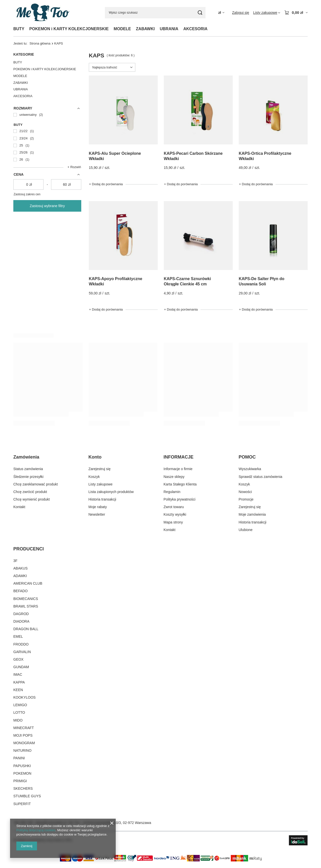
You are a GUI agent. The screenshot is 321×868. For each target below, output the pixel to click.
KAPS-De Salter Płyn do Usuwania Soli (262, 281)
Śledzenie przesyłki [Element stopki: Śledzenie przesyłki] (28, 477)
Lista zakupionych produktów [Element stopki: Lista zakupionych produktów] (111, 492)
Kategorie (24, 54)
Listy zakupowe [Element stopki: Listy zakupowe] (101, 484)
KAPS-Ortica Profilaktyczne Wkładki (265, 156)
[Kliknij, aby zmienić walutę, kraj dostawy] (221, 13)
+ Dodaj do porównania (106, 184)
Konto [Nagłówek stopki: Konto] (95, 457)
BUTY (19, 29)
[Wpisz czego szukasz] (155, 13)
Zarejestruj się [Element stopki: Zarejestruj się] (100, 469)
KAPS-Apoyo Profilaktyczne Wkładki (115, 281)
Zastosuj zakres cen (27, 194)
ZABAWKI (145, 29)
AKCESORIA (195, 29)
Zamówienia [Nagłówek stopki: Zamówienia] (26, 457)
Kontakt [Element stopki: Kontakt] (19, 507)
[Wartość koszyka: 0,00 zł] (296, 13)
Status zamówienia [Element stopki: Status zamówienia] (28, 469)
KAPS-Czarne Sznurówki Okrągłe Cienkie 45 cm (187, 281)
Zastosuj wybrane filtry (47, 206)
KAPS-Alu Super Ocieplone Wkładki (115, 156)
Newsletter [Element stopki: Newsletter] (97, 514)
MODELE (122, 29)
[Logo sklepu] (42, 13)
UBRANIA (169, 29)
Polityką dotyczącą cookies (36, 830)
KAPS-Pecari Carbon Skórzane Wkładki (193, 156)
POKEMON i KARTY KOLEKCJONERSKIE (69, 29)
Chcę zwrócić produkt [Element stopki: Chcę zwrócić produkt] (30, 492)
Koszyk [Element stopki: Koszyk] (94, 477)
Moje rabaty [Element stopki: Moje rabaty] (98, 507)
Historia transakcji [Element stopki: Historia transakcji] (102, 499)
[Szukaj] (200, 13)
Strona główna (40, 43)
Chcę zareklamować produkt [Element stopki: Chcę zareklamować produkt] (36, 484)
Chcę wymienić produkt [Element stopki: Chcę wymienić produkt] (32, 499)
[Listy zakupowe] (267, 13)
